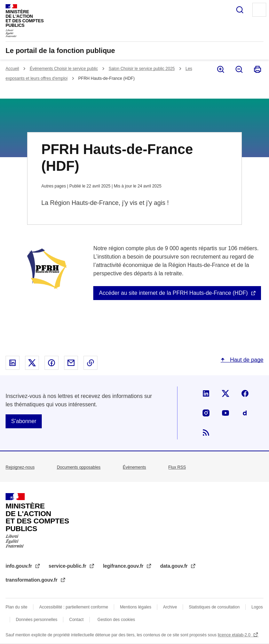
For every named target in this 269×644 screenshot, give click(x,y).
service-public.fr (68, 566)
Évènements (134, 467)
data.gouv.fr (175, 566)
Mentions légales (136, 607)
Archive (170, 607)
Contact (76, 620)
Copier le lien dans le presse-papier (90, 363)
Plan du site (17, 607)
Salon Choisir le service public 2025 (142, 69)
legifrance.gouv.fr (124, 566)
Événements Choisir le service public (64, 69)
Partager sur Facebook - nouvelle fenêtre (52, 363)
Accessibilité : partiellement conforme (74, 607)
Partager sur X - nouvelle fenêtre (32, 363)
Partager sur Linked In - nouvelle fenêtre (13, 363)
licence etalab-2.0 (235, 635)
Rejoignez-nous (20, 467)
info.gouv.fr (19, 566)
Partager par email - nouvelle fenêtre (71, 363)
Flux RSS (177, 467)
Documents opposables (78, 467)
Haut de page (246, 360)
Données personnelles (36, 620)
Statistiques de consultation (214, 607)
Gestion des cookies (116, 620)
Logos (257, 607)
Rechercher (240, 10)
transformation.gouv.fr (32, 580)
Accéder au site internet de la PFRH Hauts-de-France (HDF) (173, 293)
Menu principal (259, 10)
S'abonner (24, 421)
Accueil (12, 69)
